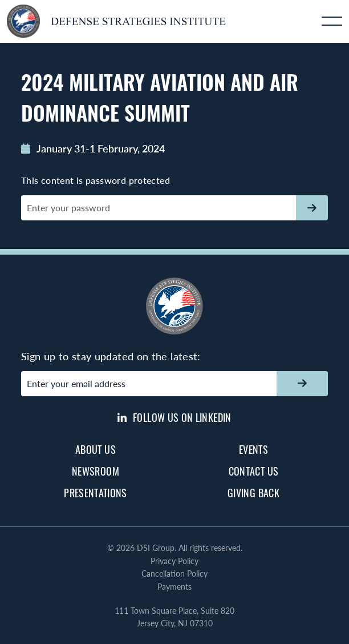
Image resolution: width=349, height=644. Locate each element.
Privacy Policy (174, 561)
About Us (96, 449)
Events (253, 449)
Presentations (96, 493)
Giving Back (253, 493)
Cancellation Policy (174, 573)
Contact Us (254, 471)
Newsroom (96, 471)
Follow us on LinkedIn (174, 417)
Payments (174, 586)
